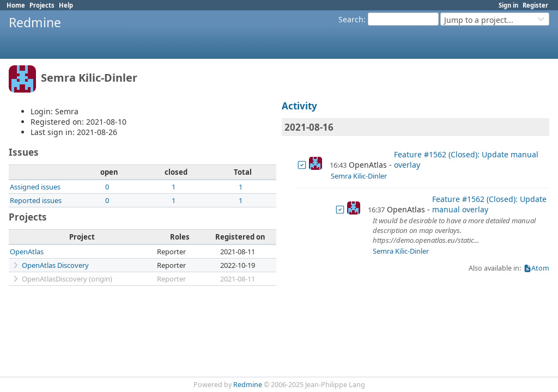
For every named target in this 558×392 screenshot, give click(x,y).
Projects (42, 5)
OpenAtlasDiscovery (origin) (67, 279)
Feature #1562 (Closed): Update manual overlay (466, 160)
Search (351, 19)
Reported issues (36, 200)
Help (66, 5)
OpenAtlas (27, 252)
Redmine (248, 385)
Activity (299, 106)
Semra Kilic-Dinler (359, 176)
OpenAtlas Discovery (55, 265)
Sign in (508, 5)
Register (535, 5)
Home (16, 5)
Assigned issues (35, 187)
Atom (540, 268)
